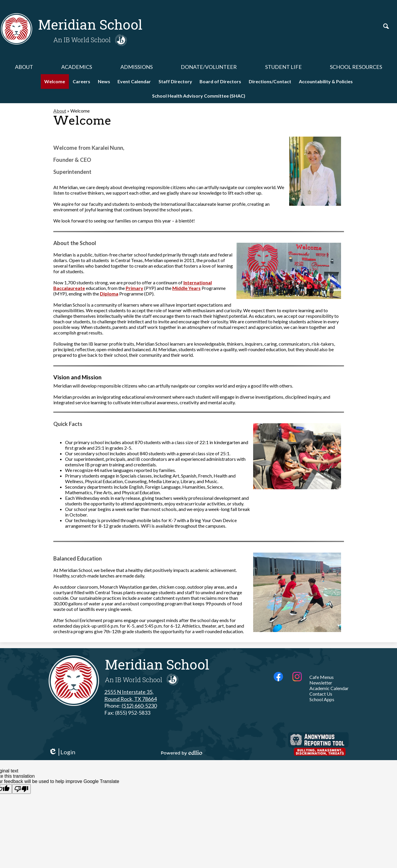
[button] (24, 67)
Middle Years (186, 288)
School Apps (322, 699)
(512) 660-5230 (139, 706)
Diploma (109, 294)
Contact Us (321, 694)
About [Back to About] (60, 111)
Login (62, 752)
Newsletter (321, 683)
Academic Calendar (329, 688)
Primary (134, 288)
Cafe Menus (322, 677)
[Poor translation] (21, 789)
